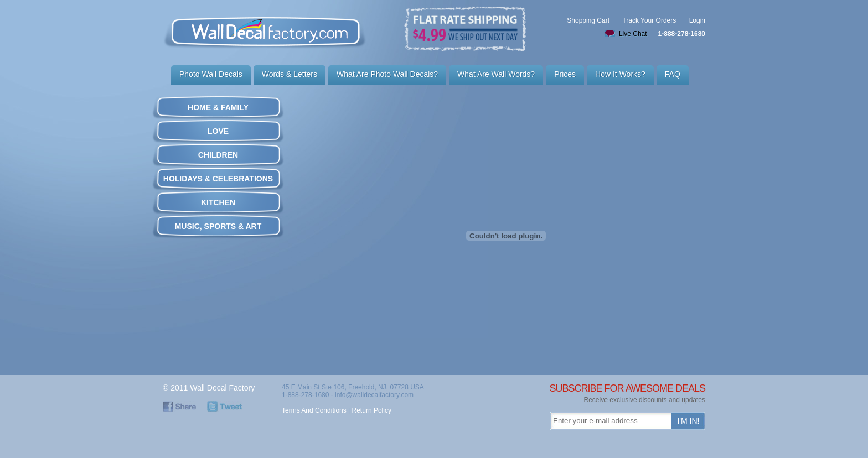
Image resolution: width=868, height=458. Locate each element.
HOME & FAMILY (218, 107)
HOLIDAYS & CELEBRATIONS (218, 179)
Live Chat (633, 34)
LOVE (218, 131)
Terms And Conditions (314, 410)
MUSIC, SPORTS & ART (218, 226)
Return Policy (372, 410)
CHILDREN (218, 155)
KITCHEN (218, 202)
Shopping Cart (588, 20)
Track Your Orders (649, 20)
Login (697, 20)
